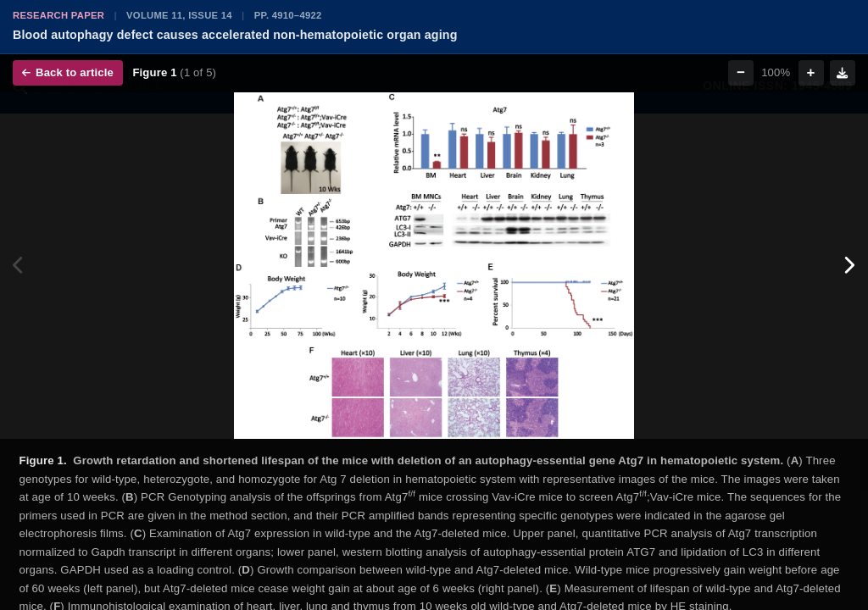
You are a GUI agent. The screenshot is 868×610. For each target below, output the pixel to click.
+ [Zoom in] (811, 72)
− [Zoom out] (741, 72)
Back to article (68, 72)
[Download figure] (843, 73)
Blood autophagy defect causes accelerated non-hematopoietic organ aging (235, 35)
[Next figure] (849, 266)
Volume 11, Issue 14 (179, 15)
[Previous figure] (19, 266)
